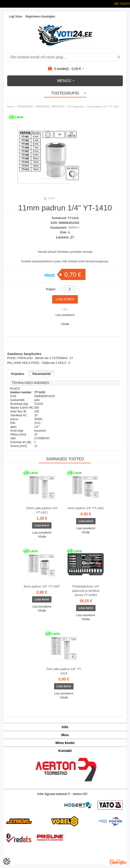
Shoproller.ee (118, 862)
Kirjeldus (18, 374)
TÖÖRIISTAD (25, 107)
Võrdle (65, 324)
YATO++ (74, 228)
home (11, 107)
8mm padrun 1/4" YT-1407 (42, 586)
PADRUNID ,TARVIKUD (50, 107)
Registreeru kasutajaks (40, 17)
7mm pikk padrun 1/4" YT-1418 (64, 671)
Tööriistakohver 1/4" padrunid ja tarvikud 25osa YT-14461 (86, 591)
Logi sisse (15, 17)
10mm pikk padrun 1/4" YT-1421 (42, 510)
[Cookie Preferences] (7, 861)
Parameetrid (42, 374)
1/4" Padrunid (75, 107)
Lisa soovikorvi (65, 315)
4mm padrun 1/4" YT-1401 (86, 508)
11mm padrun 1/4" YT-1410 (103, 107)
